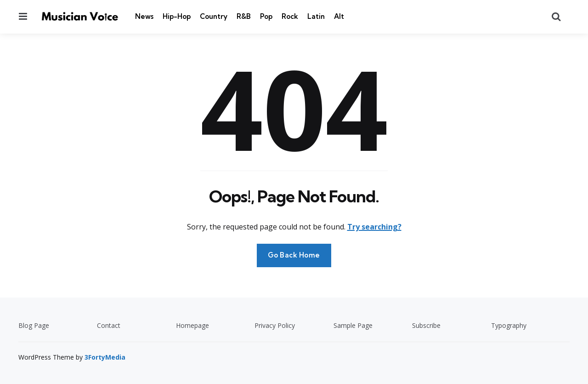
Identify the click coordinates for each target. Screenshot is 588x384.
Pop (266, 16)
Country (214, 16)
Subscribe (426, 325)
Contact (109, 325)
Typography (509, 325)
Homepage (192, 325)
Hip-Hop (177, 16)
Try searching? (374, 227)
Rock (290, 16)
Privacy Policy (275, 325)
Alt (339, 16)
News (144, 16)
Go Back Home (294, 255)
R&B (244, 16)
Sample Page (353, 325)
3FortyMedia (105, 357)
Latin (316, 16)
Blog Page (34, 325)
